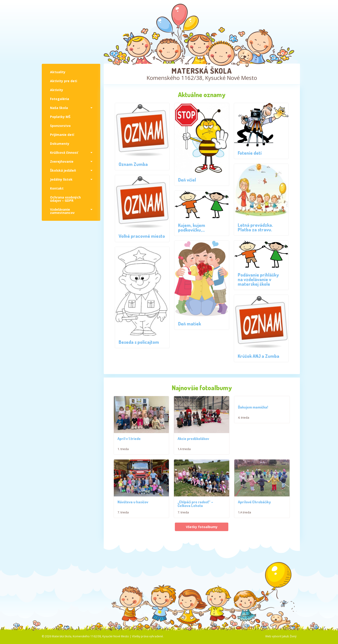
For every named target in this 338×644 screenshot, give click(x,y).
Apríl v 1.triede (129, 439)
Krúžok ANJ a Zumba (258, 356)
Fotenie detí (250, 153)
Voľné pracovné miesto (142, 236)
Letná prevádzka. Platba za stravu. (255, 227)
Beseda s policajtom (139, 342)
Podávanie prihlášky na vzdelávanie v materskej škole (258, 279)
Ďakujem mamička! (253, 407)
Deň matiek (190, 324)
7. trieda (123, 522)
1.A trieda (184, 449)
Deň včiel (187, 180)
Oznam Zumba (133, 164)
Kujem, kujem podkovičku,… (192, 227)
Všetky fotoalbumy (202, 537)
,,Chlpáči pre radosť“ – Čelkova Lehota (195, 514)
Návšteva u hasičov (133, 512)
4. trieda (244, 417)
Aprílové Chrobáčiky (254, 512)
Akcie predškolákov (193, 439)
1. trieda (123, 449)
